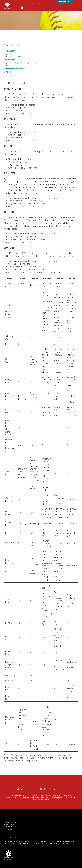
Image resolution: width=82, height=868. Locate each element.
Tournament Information (15, 69)
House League (10, 51)
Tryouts (12, 65)
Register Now (65, 2)
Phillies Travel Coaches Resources (23, 63)
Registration (14, 54)
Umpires (8, 72)
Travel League (10, 60)
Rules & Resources (16, 57)
